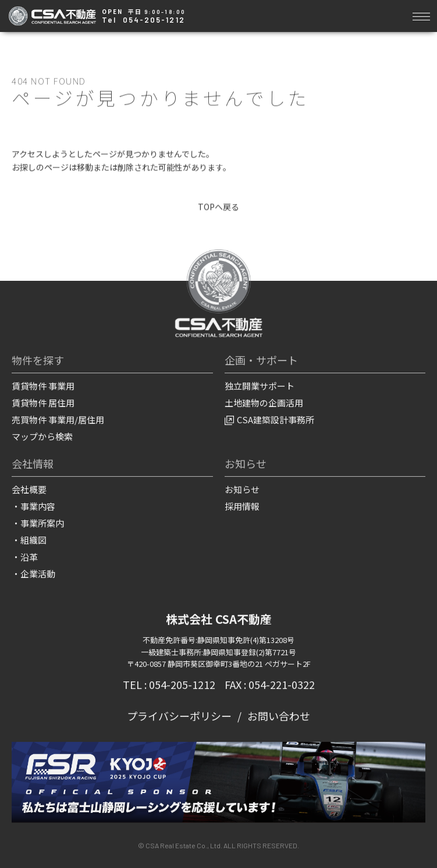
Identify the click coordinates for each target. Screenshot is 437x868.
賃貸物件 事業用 (43, 386)
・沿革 (25, 557)
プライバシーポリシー (179, 716)
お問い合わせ (279, 716)
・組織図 (29, 540)
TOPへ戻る (218, 207)
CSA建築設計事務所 (269, 420)
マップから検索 (42, 437)
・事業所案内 (38, 524)
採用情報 (242, 507)
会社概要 (29, 490)
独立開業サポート (260, 386)
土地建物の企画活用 (264, 403)
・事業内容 (33, 507)
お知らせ (242, 490)
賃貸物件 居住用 (43, 403)
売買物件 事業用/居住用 (58, 420)
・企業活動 (33, 574)
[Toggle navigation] (421, 15)
